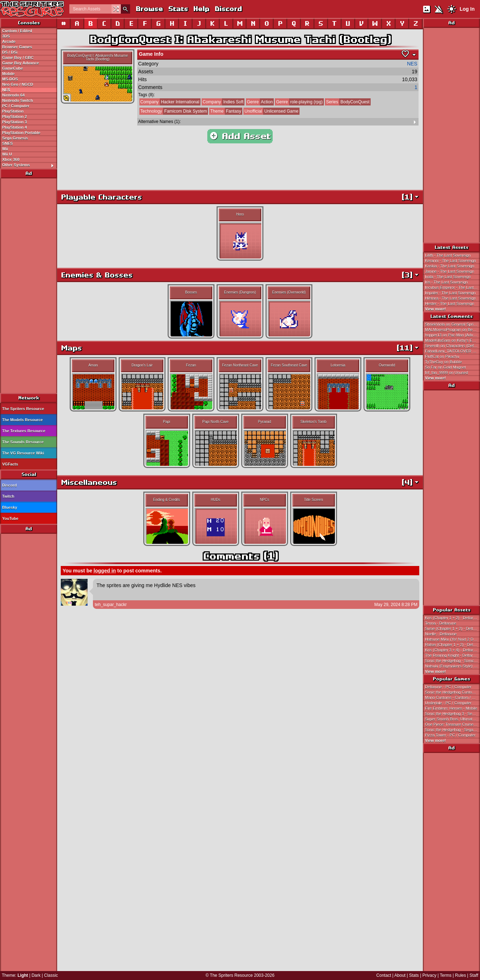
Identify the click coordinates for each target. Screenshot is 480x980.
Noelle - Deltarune (441, 634)
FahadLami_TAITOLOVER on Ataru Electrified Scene (452, 351)
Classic (51, 975)
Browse (149, 9)
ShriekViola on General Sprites (452, 324)
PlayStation (13, 111)
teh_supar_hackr (111, 605)
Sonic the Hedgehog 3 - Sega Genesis (452, 714)
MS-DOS (10, 79)
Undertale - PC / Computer (448, 703)
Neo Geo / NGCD (18, 84)
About (400, 975)
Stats (178, 9)
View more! (436, 309)
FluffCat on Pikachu (442, 356)
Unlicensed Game (271, 111)
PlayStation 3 (14, 122)
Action (259, 102)
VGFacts (10, 464)
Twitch (8, 496)
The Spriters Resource (23, 409)
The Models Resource (23, 420)
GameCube (13, 68)
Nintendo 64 (13, 95)
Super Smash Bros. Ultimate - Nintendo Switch (452, 719)
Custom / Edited (17, 31)
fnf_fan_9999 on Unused (447, 373)
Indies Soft (222, 102)
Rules (461, 975)
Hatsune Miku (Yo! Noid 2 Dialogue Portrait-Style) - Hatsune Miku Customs (452, 639)
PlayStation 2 (14, 117)
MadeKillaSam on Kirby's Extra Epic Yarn (452, 340)
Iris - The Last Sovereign (446, 282)
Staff (474, 975)
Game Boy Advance (21, 63)
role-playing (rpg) (299, 102)
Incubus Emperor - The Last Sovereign (452, 287)
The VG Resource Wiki (23, 453)
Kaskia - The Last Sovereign (450, 266)
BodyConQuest (347, 102)
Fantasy (225, 111)
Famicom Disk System (173, 111)
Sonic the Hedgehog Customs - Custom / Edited (452, 692)
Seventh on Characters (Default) (452, 346)
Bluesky (10, 507)
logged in (105, 571)
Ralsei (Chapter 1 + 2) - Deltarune (452, 645)
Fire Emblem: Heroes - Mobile (451, 708)
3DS (6, 36)
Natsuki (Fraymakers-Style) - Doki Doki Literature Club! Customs (452, 666)
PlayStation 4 (14, 127)
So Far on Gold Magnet (445, 367)
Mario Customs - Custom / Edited (452, 698)
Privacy (429, 975)
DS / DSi (10, 52)
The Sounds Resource (23, 442)
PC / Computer (16, 106)
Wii (5, 149)
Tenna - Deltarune (441, 623)
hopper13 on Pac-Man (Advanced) (452, 335)
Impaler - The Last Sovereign (450, 293)
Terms (446, 975)
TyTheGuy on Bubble (443, 362)
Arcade (9, 41)
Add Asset (240, 136)
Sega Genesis (15, 138)
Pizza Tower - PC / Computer (450, 735)
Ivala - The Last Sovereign (448, 277)
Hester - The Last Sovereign (449, 304)
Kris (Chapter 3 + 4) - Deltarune (452, 650)
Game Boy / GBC (18, 58)
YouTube (10, 518)
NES (6, 90)
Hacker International (169, 102)
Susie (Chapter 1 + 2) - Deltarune (452, 629)
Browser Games (17, 47)
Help (201, 9)
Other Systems (29, 165)
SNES (8, 143)
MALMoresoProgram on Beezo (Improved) (452, 330)
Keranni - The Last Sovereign (451, 261)
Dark (36, 975)
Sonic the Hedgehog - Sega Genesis (452, 730)
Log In (467, 9)
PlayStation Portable (21, 133)
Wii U (7, 154)
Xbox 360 (11, 159)
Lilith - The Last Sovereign (448, 255)
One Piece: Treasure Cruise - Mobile (452, 724)
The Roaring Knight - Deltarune (452, 655)
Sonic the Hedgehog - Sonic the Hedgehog (452, 661)
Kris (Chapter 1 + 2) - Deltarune (452, 618)
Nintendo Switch (18, 100)
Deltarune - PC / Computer (448, 687)
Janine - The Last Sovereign (449, 271)
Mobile (8, 74)
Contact (384, 975)
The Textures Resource (24, 431)
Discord (228, 9)
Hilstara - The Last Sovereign (450, 298)
